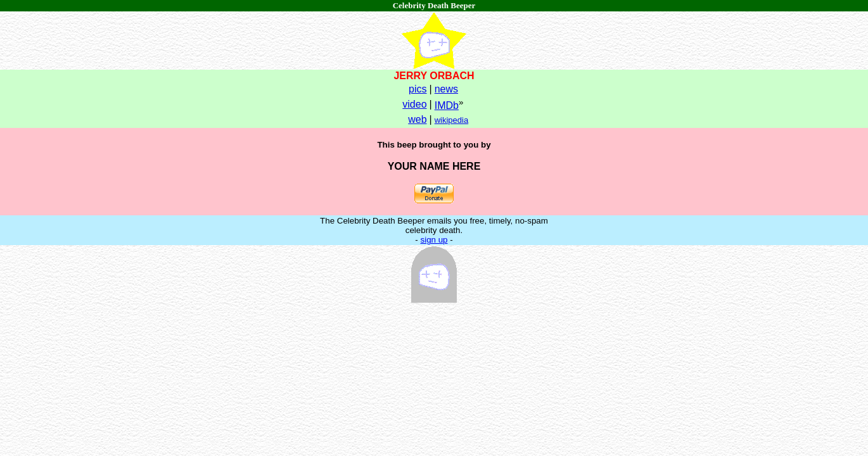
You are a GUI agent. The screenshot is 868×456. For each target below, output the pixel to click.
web (417, 119)
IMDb (447, 105)
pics (418, 89)
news (446, 89)
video (414, 104)
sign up (434, 240)
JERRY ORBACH (434, 76)
